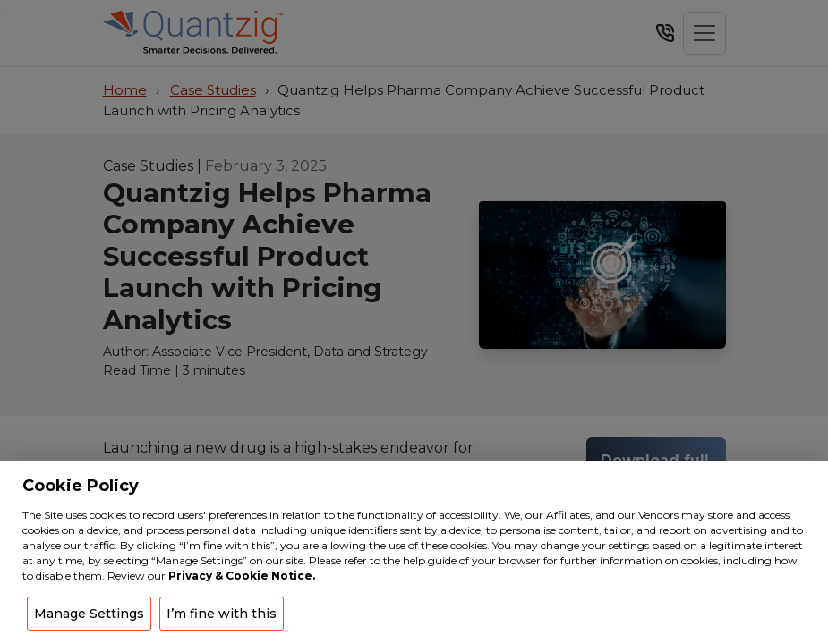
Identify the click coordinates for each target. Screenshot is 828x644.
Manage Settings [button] (89, 614)
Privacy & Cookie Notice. (242, 576)
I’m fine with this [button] (222, 614)
